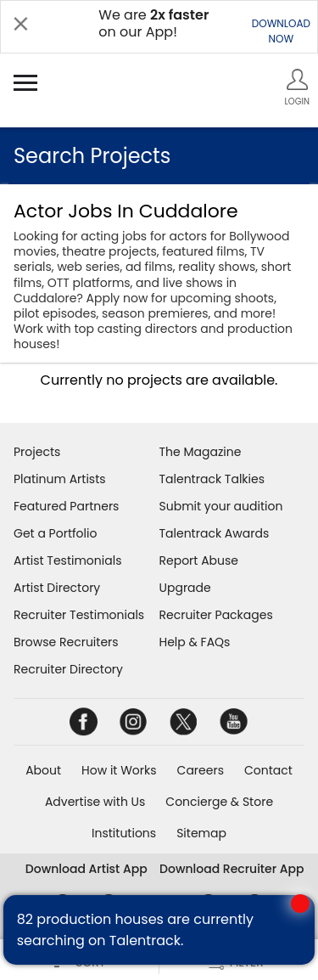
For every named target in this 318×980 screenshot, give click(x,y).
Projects (37, 452)
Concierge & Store (219, 802)
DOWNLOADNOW (281, 31)
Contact (268, 770)
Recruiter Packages (216, 615)
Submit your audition (221, 506)
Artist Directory (57, 588)
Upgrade (185, 588)
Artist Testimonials (67, 560)
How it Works (119, 770)
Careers (201, 770)
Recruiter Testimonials (79, 615)
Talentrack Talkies (212, 479)
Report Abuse (199, 560)
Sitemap (201, 833)
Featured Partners (66, 506)
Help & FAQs (195, 642)
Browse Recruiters (66, 642)
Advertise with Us (95, 802)
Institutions (124, 833)
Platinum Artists (60, 479)
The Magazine (201, 452)
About (43, 770)
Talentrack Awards (215, 533)
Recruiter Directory (68, 669)
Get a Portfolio (55, 533)
